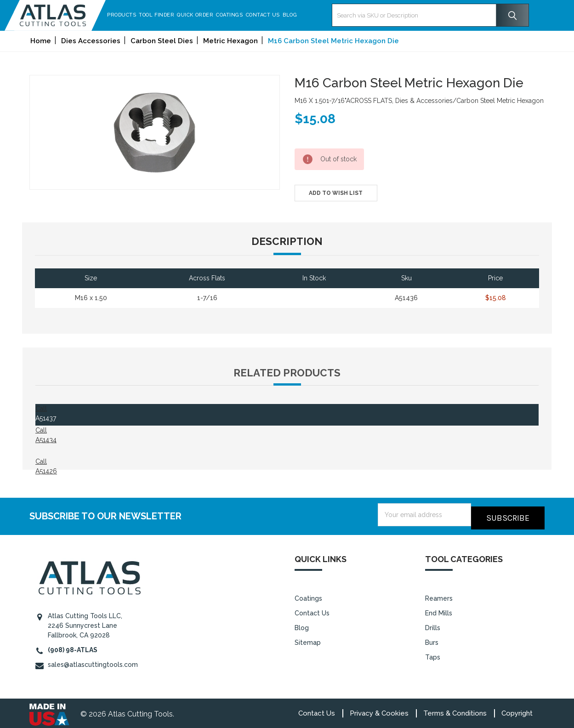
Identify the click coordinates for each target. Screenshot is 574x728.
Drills (433, 625)
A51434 (46, 440)
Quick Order (200, 15)
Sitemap (308, 640)
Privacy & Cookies (379, 710)
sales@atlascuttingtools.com (93, 661)
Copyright (517, 710)
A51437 (46, 418)
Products (126, 15)
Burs (432, 640)
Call (41, 409)
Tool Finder (161, 15)
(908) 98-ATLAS (73, 647)
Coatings (234, 15)
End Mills (439, 610)
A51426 (46, 471)
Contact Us (267, 15)
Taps (433, 654)
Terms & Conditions (455, 710)
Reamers (439, 596)
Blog (294, 15)
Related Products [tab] (287, 373)
